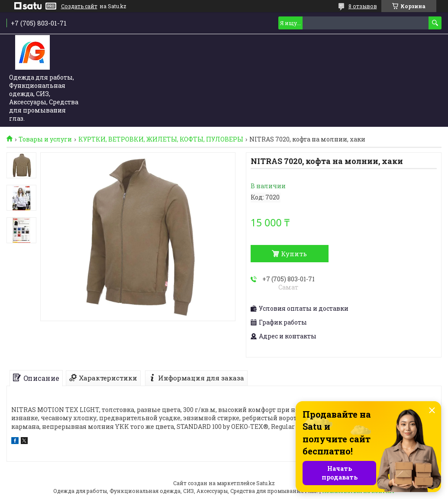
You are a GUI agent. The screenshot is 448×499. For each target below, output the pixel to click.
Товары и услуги (45, 139)
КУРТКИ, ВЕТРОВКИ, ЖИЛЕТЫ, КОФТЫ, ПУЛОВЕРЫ (161, 139)
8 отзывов (363, 6)
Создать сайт (79, 6)
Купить (294, 254)
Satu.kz (266, 483)
